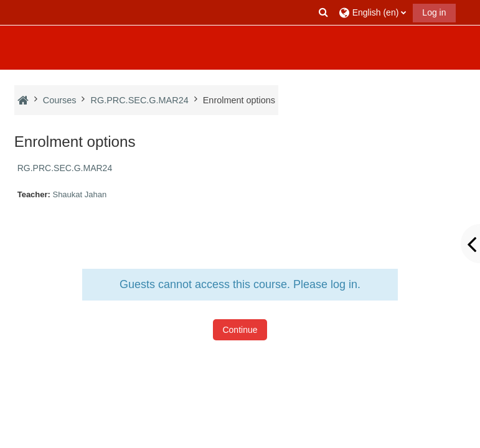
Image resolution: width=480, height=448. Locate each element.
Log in (434, 12)
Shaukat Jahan (79, 194)
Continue (240, 330)
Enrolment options (239, 100)
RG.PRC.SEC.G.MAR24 (65, 168)
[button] (323, 12)
